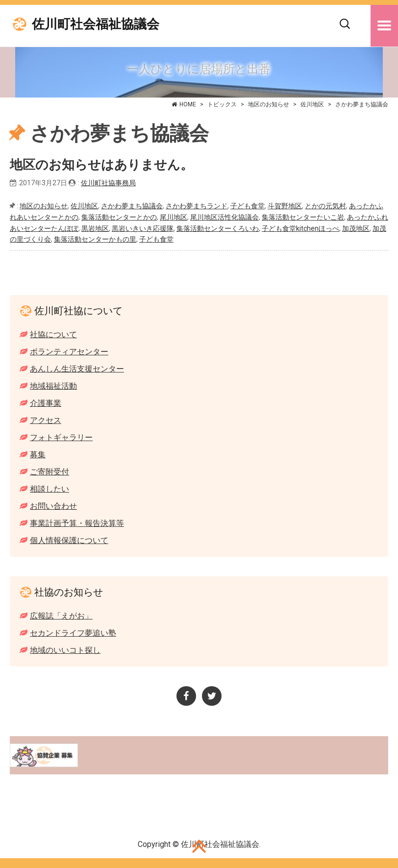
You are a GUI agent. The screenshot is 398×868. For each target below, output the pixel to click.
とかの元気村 (325, 206)
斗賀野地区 (285, 206)
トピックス (222, 104)
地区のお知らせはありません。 (101, 165)
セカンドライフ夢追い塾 (73, 633)
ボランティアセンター (69, 352)
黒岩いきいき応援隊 (143, 228)
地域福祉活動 (53, 386)
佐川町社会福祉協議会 (96, 24)
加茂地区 (356, 228)
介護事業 (46, 403)
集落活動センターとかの (119, 217)
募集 (38, 455)
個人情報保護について (69, 540)
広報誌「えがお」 (61, 616)
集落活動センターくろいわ (218, 228)
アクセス (46, 420)
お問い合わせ (53, 506)
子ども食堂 (248, 206)
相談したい (50, 489)
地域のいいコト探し (65, 650)
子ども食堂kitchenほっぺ (300, 228)
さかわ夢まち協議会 (132, 206)
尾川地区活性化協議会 (224, 217)
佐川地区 (312, 104)
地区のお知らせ (269, 104)
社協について (53, 335)
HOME (188, 104)
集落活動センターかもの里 (95, 239)
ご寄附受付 (50, 472)
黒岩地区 (95, 228)
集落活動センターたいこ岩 (303, 217)
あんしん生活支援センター (77, 369)
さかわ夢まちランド (197, 206)
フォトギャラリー (61, 437)
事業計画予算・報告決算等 (77, 523)
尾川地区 (174, 217)
